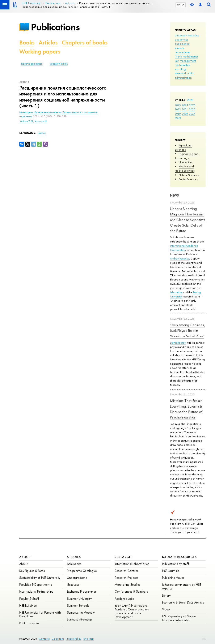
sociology (181, 69)
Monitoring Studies (127, 585)
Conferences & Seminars (131, 591)
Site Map (89, 639)
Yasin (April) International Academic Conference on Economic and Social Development (132, 611)
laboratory (176, 292)
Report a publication (32, 64)
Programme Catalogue (82, 571)
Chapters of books (85, 42)
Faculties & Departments (36, 585)
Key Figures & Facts (32, 571)
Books (27, 42)
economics (181, 39)
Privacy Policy (74, 639)
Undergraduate (77, 578)
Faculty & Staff (29, 599)
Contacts (44, 639)
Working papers (40, 51)
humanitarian (182, 52)
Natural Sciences (189, 175)
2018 (185, 113)
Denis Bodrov (178, 343)
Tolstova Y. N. (26, 121)
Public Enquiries (29, 623)
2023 (192, 105)
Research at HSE (59, 64)
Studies (74, 557)
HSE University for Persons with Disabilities (40, 614)
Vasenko (184, 258)
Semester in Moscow (81, 612)
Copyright (58, 639)
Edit (204, 638)
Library (166, 595)
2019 (178, 113)
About (25, 557)
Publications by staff (176, 564)
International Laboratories (132, 564)
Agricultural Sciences (183, 147)
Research (123, 557)
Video (166, 609)
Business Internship (79, 619)
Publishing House (173, 578)
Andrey (175, 258)
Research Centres (127, 571)
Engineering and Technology (187, 156)
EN (183, 5)
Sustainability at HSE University (40, 578)
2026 (190, 100)
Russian (42, 133)
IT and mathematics (186, 56)
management (188, 61)
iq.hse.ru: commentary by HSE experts (182, 586)
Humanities (186, 162)
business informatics (187, 35)
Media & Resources (179, 557)
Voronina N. (41, 121)
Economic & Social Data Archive (183, 602)
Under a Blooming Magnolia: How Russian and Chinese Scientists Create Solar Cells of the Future (188, 220)
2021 (185, 109)
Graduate (73, 585)
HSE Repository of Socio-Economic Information (179, 618)
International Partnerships (36, 591)
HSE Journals (170, 571)
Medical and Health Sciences (185, 168)
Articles (48, 42)
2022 (178, 109)
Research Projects (126, 578)
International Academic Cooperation (184, 248)
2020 (192, 109)
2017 (192, 113)
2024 (185, 105)
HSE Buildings (28, 606)
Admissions (74, 564)
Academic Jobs (124, 599)
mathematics (182, 65)
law (177, 61)
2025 (178, 105)
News (174, 195)
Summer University (79, 599)
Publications (55, 27)
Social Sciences (188, 179)
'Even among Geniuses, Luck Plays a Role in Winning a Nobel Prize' (187, 330)
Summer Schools (78, 606)
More (178, 118)
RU (178, 5)
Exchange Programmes (82, 591)
